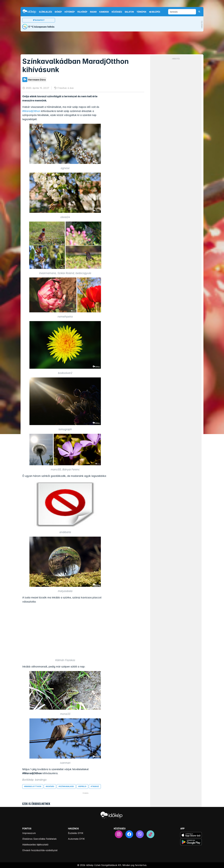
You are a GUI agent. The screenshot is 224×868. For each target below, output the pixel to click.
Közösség (117, 12)
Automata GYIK (76, 839)
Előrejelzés (46, 12)
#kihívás (50, 786)
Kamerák (104, 12)
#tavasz (95, 786)
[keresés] (182, 12)
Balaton (129, 12)
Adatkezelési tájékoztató (35, 845)
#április (82, 786)
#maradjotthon (33, 786)
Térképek (141, 12)
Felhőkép (82, 12)
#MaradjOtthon (31, 111)
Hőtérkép (70, 12)
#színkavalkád (66, 786)
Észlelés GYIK (76, 833)
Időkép (58, 12)
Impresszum (29, 833)
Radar (93, 12)
